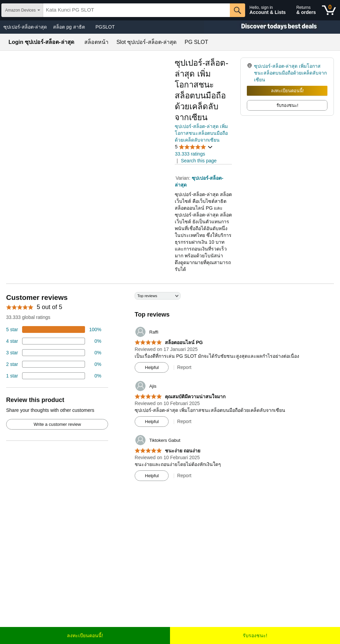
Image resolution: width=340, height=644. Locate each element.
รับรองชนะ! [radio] (287, 105)
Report (184, 367)
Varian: (183, 178)
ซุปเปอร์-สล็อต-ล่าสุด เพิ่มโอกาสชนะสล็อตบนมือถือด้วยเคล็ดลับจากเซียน (201, 133)
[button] (194, 147)
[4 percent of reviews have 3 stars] (54, 353)
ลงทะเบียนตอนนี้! (287, 91)
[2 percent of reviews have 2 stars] (54, 364)
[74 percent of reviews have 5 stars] (54, 329)
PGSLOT (105, 27)
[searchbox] (137, 10)
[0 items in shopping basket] (329, 10)
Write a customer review (57, 424)
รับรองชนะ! (255, 635)
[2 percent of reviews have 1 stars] (54, 376)
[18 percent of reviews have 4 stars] (54, 341)
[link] (250, 73)
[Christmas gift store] (272, 27)
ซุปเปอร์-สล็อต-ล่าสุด (25, 27)
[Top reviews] (170, 389)
